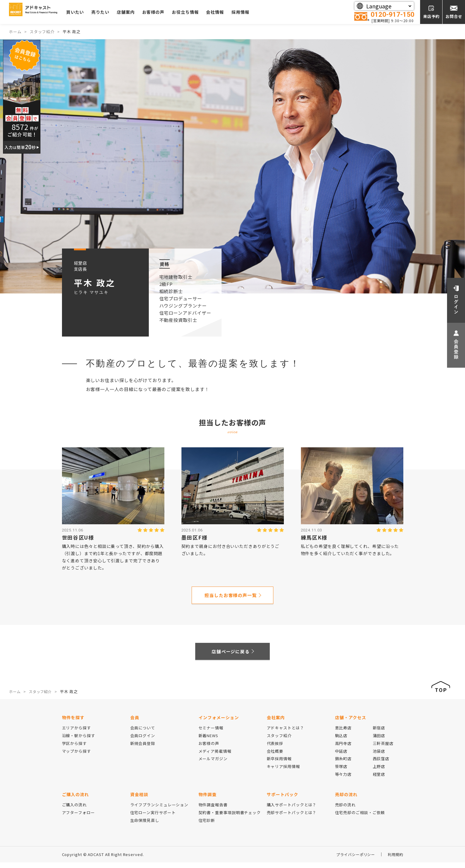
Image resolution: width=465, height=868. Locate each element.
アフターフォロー (78, 818)
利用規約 (395, 860)
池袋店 (379, 757)
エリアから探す (77, 733)
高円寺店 (343, 749)
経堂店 (379, 780)
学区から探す (74, 749)
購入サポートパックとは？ (292, 810)
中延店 (341, 757)
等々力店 (343, 780)
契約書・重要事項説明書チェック (230, 818)
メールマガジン (213, 765)
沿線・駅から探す (79, 741)
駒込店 (341, 741)
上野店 (379, 772)
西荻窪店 (381, 765)
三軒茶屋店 (383, 749)
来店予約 (431, 16)
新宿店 (379, 733)
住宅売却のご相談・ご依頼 (360, 818)
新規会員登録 (143, 749)
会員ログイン (143, 741)
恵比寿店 (343, 733)
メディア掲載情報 (215, 757)
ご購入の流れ (74, 810)
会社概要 (275, 757)
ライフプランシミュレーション (159, 810)
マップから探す (77, 757)
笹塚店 (341, 772)
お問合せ (454, 16)
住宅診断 (207, 826)
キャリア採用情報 (283, 772)
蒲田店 (379, 741)
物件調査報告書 (213, 810)
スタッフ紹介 (279, 741)
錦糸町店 (343, 765)
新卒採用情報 (279, 765)
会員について (143, 733)
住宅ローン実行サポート (153, 818)
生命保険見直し (145, 826)
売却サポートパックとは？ (292, 818)
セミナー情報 (211, 733)
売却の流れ (346, 810)
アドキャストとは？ (285, 733)
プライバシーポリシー (353, 860)
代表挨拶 (275, 749)
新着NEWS (208, 741)
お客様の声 (174, 12)
